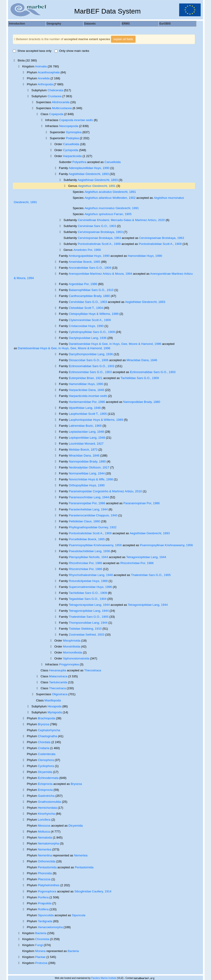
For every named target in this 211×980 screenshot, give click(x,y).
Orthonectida (47, 861)
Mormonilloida (73, 652)
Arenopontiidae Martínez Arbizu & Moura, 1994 (100, 274)
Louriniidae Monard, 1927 (86, 444)
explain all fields (123, 39)
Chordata (44, 742)
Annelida (44, 78)
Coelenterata (47, 754)
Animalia (41, 66)
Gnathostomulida (49, 802)
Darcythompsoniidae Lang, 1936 (91, 354)
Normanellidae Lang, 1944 (87, 473)
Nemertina (45, 855)
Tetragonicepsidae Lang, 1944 (89, 605)
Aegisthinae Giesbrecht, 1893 (98, 180)
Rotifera (43, 909)
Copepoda (56, 114)
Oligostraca (60, 694)
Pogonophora (47, 891)
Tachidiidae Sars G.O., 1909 (140, 378)
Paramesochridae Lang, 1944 (89, 497)
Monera (40, 951)
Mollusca (44, 832)
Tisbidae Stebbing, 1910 (85, 629)
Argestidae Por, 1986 (83, 284)
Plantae (40, 957)
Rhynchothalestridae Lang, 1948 (91, 575)
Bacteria (41, 933)
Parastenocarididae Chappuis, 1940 (93, 515)
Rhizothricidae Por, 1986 (85, 563)
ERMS (126, 24)
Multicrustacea (62, 108)
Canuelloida (71, 144)
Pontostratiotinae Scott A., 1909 (99, 244)
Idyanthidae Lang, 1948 (85, 408)
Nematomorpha (48, 843)
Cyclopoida (71, 150)
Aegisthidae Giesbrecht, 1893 (89, 174)
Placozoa (44, 879)
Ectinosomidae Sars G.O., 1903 (90, 372)
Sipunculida (46, 915)
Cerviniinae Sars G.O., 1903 (97, 226)
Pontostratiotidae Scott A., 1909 (160, 244)
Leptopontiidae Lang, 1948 (87, 438)
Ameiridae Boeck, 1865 (84, 262)
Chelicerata (55, 90)
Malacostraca (58, 676)
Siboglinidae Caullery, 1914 (93, 891)
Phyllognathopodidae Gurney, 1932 (93, 527)
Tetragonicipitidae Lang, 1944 (146, 557)
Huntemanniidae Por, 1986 (87, 402)
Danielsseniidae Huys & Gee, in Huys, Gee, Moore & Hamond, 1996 (115, 344)
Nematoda (45, 837)
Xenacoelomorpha (50, 927)
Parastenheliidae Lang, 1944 (88, 509)
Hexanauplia (58, 670)
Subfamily (71, 180)
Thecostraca (93, 670)
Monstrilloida (72, 646)
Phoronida (45, 873)
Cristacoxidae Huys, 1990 (86, 326)
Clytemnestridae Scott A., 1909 (90, 320)
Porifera (43, 897)
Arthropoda (45, 84)
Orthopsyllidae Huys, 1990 (87, 485)
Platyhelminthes (49, 885)
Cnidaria (44, 748)
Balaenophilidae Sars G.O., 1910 (91, 290)
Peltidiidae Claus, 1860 (84, 521)
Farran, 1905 (108, 214)
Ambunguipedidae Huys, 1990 (89, 256)
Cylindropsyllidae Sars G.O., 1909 (92, 332)
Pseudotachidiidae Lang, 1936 (89, 551)
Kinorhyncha (46, 814)
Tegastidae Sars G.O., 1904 (88, 599)
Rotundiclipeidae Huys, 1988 (88, 581)
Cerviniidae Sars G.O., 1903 (88, 302)
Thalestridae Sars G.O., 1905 (151, 575)
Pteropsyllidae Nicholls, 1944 (88, 557)
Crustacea (54, 96)
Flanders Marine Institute (104, 978)
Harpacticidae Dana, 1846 (86, 390)
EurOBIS (165, 24)
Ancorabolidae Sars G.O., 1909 (90, 268)
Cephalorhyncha (49, 730)
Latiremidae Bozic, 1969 (85, 426)
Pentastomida (47, 867)
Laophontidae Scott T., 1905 (88, 414)
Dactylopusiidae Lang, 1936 (88, 338)
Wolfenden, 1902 (110, 198)
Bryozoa (43, 724)
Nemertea (45, 849)
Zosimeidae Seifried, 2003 (87, 635)
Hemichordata (47, 808)
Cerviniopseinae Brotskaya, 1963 (100, 232)
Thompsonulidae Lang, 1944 (88, 623)
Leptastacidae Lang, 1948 (86, 432)
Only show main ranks (72, 51)
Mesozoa (44, 826)
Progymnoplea (69, 664)
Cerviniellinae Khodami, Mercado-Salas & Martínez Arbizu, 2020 (121, 220)
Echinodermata (48, 778)
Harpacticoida (72, 156)
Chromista (42, 939)
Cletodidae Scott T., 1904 (86, 308)
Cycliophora (46, 766)
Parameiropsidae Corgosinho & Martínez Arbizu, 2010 (105, 491)
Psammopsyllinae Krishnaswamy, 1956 (166, 545)
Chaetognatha (47, 736)
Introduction (17, 24)
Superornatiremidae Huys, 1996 (90, 587)
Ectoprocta (45, 784)
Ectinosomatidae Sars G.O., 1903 (92, 366)
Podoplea (72, 138)
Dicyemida (45, 772)
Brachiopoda (46, 718)
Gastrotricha (46, 796)
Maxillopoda (53, 700)
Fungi (39, 945)
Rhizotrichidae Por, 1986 (137, 563)
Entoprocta (45, 790)
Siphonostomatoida (76, 658)
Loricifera (44, 820)
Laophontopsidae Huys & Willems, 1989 (96, 420)
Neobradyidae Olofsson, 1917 (89, 467)
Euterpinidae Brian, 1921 (86, 378)
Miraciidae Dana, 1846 (142, 360)
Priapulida (45, 903)
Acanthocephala (49, 72)
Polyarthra (79, 162)
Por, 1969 (87, 250)
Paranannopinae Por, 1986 (142, 503)
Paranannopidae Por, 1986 (87, 503)
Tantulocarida (58, 682)
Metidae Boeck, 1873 (83, 450)
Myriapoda (55, 712)
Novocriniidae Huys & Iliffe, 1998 (91, 479)
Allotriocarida (61, 102)
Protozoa (41, 963)
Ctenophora (46, 760)
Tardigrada (45, 921)
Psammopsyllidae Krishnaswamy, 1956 (95, 545)
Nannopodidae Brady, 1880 (142, 402)
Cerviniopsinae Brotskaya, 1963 (99, 238)
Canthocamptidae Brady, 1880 (89, 296)
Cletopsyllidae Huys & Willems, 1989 (94, 314)
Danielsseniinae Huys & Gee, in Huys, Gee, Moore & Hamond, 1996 (64, 348)
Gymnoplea (74, 132)
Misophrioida (72, 641)
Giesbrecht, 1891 (97, 186)
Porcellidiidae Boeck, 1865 (87, 539)
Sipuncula (79, 915)
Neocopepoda (69, 126)
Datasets (90, 24)
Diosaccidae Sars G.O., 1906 (89, 360)
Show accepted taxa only (32, 51)
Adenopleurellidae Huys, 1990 (89, 168)
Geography (54, 24)
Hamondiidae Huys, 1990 (145, 256)
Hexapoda (54, 706)
